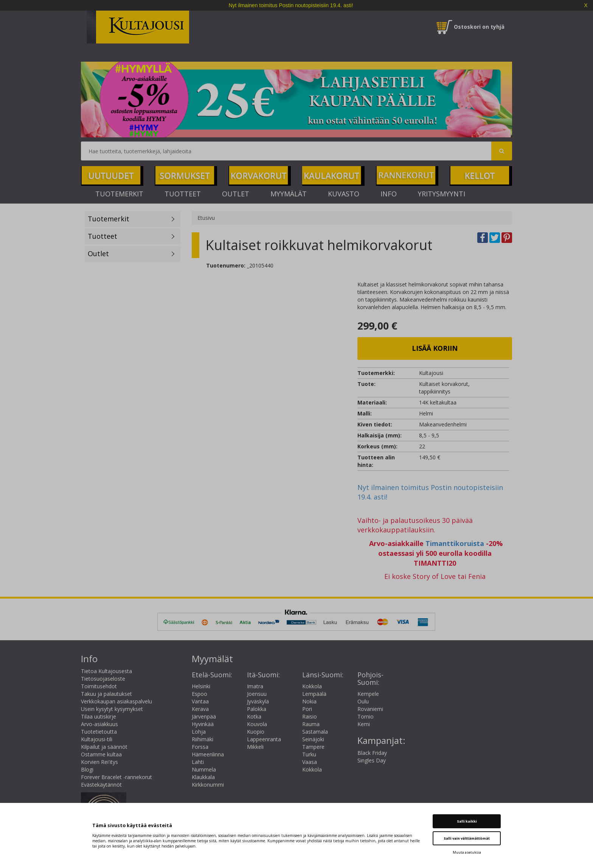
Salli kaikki (467, 821)
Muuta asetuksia (467, 852)
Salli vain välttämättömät (467, 838)
